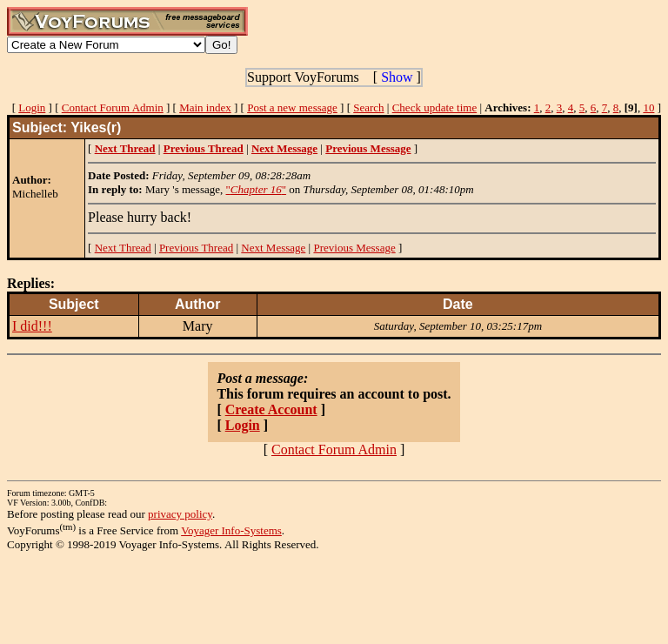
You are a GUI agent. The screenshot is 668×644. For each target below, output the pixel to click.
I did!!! (32, 326)
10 (648, 107)
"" (257, 189)
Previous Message (354, 248)
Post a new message (292, 107)
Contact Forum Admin (113, 107)
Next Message (273, 248)
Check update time (434, 107)
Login (32, 107)
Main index (205, 107)
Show (397, 77)
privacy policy (180, 514)
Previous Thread (196, 248)
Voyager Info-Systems (231, 530)
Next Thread (123, 248)
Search (368, 107)
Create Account (271, 409)
